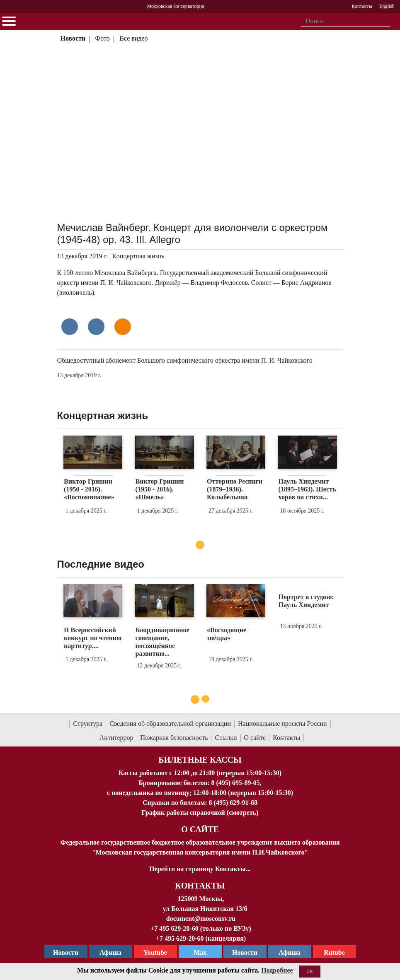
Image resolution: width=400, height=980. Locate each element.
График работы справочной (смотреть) (200, 813)
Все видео (133, 38)
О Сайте (200, 829)
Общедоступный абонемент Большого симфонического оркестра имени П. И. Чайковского (185, 360)
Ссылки (226, 738)
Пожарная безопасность (174, 738)
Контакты (286, 738)
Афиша (290, 952)
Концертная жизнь (138, 256)
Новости (73, 38)
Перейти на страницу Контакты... (200, 869)
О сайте (255, 738)
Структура (88, 724)
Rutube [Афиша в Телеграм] (334, 952)
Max (200, 952)
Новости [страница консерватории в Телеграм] (66, 952)
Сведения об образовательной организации (170, 724)
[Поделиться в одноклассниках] (123, 327)
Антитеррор (116, 738)
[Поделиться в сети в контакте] (70, 327)
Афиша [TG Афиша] (110, 952)
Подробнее (277, 970)
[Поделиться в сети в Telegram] (96, 327)
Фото (103, 38)
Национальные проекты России (282, 724)
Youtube (155, 952)
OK (310, 971)
